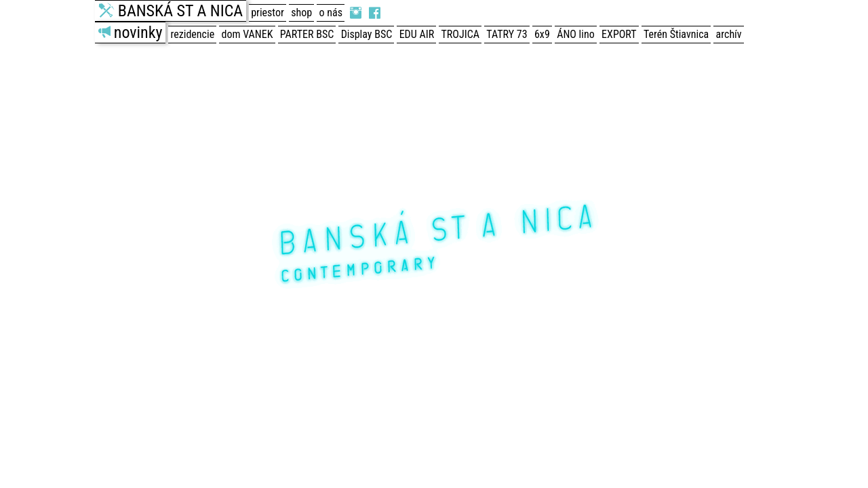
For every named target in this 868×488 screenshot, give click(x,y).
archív (729, 34)
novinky (138, 33)
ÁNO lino (576, 34)
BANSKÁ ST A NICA (180, 11)
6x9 (542, 34)
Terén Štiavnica (676, 34)
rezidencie (193, 34)
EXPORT (619, 34)
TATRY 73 (507, 34)
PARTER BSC (307, 34)
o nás (331, 13)
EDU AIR (417, 34)
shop (301, 13)
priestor (268, 13)
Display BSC (367, 34)
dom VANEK (248, 34)
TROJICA (460, 34)
